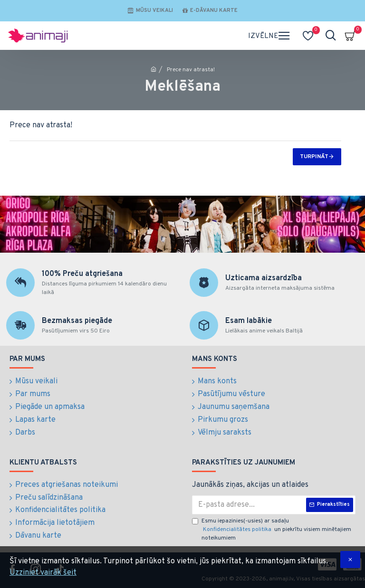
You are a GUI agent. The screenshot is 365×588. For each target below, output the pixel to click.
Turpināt (314, 157)
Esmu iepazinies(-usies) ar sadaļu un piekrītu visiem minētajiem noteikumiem (272, 530)
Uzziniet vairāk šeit (43, 573)
